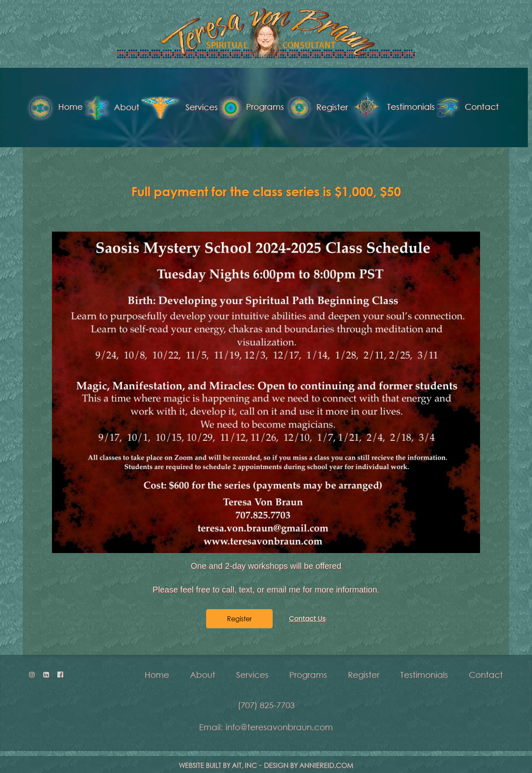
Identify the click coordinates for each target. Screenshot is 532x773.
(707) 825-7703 (266, 699)
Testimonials (356, 107)
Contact (432, 107)
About (75, 108)
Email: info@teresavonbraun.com (266, 721)
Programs (216, 107)
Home (157, 669)
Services (143, 108)
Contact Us (308, 609)
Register (281, 108)
